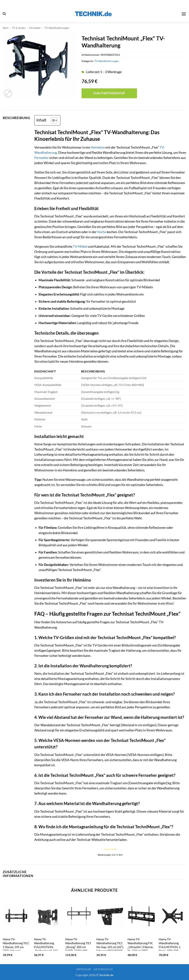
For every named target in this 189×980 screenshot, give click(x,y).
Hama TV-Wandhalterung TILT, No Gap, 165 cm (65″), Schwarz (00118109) (110, 945)
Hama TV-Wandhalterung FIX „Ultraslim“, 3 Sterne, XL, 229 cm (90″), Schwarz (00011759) (141, 947)
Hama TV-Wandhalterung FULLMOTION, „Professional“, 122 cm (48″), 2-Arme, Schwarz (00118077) (47, 949)
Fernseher (35, 28)
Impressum (84, 969)
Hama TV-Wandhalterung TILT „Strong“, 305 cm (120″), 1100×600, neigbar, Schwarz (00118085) (78, 949)
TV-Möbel (80, 246)
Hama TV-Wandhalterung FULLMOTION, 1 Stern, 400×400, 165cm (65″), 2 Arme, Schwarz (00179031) (172, 949)
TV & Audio (19, 28)
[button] (4, 14)
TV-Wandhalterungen (57, 28)
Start (6, 28)
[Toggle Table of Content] (52, 120)
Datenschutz (103, 969)
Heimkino (98, 147)
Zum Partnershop (109, 93)
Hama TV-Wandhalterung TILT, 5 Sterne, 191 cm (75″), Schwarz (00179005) (16, 947)
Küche (102, 232)
